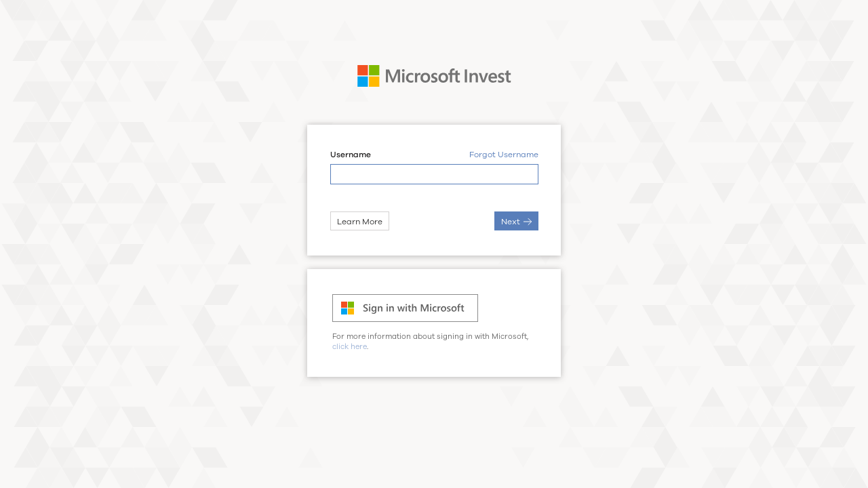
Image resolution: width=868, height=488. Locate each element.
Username (351, 155)
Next (516, 222)
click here (350, 347)
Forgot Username (504, 155)
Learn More (360, 222)
